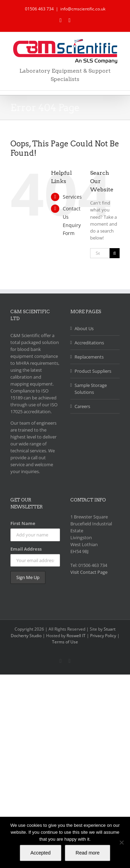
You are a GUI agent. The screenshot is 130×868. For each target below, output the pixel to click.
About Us (84, 328)
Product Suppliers (93, 371)
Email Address (26, 549)
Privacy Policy (104, 636)
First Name (23, 523)
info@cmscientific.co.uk (83, 9)
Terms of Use (65, 642)
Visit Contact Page (89, 572)
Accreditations (89, 343)
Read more (88, 853)
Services (72, 197)
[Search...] (100, 253)
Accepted (41, 853)
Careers (82, 406)
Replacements (89, 357)
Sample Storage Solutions (91, 389)
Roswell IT (76, 636)
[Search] (115, 253)
